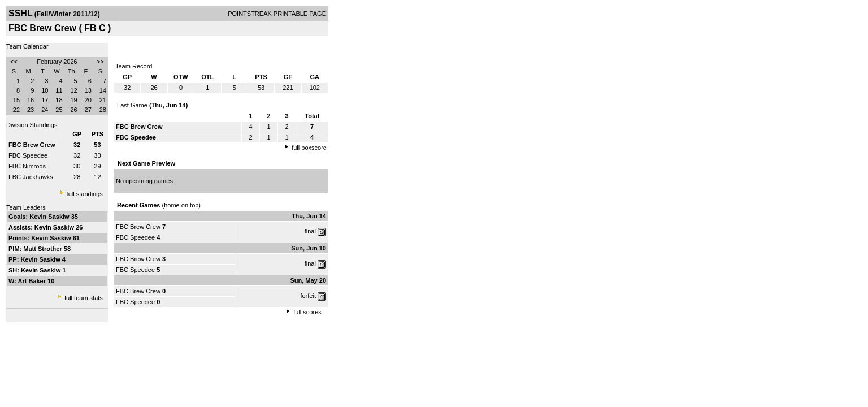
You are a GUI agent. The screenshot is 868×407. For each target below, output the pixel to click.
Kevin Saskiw (50, 217)
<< (14, 62)
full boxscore (309, 148)
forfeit (308, 296)
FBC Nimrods (27, 166)
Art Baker (33, 281)
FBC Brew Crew (138, 227)
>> (100, 62)
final (310, 231)
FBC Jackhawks (31, 177)
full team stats (84, 298)
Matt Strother (44, 249)
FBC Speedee (28, 155)
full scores (307, 312)
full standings (85, 194)
